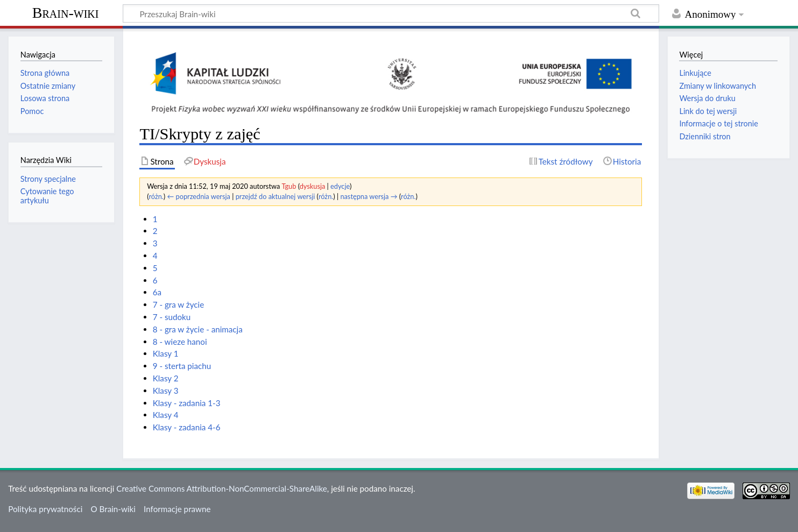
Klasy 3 (166, 391)
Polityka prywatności (45, 509)
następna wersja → (369, 196)
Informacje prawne (177, 509)
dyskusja (313, 186)
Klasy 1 (166, 353)
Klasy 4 (166, 415)
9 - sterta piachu (182, 366)
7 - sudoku (172, 317)
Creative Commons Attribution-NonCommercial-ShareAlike (222, 488)
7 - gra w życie (179, 304)
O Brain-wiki (113, 509)
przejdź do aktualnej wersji (276, 196)
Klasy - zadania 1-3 (187, 403)
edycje (340, 186)
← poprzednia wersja (199, 196)
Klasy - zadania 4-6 (187, 427)
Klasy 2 (166, 378)
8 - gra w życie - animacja (198, 329)
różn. (156, 196)
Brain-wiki (66, 13)
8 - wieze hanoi (180, 342)
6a (157, 292)
